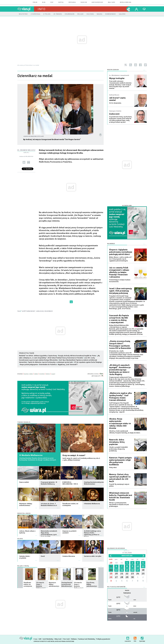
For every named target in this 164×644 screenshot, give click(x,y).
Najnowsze (111, 244)
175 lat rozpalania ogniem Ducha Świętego (88, 362)
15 (127, 570)
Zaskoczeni (114, 114)
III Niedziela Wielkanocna (31, 455)
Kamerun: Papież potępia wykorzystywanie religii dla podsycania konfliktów (120, 461)
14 (122, 570)
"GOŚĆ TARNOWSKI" (28, 311)
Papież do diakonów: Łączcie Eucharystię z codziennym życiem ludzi (50, 362)
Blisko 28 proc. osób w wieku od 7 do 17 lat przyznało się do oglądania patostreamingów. (121, 259)
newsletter (136, 65)
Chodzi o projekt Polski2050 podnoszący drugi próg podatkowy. (118, 449)
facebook (140, 65)
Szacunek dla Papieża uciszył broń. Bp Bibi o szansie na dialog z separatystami (119, 319)
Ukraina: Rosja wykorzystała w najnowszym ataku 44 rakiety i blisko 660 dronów (120, 424)
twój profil (137, 9)
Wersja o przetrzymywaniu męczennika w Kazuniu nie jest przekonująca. (119, 505)
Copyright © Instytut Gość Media (44, 641)
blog (44, 2)
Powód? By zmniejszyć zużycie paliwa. (119, 485)
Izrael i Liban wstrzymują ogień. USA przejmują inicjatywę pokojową (120, 291)
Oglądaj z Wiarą (23, 566)
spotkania (72, 2)
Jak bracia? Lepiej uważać (117, 99)
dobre (48, 374)
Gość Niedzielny (97, 2)
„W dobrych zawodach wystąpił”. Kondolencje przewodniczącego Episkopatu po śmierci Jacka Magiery (120, 370)
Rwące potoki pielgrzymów (29, 365)
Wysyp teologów (117, 78)
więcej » (36, 485)
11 (143, 566)
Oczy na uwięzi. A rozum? (74, 455)
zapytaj (61, 2)
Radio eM (84, 2)
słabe (36, 374)
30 (116, 563)
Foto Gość (66, 639)
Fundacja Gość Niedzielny (86, 639)
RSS (135, 638)
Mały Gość (112, 2)
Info (42, 9)
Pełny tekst (113, 468)
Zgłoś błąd (142, 638)
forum (35, 2)
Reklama (74, 639)
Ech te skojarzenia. (115, 103)
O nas (35, 639)
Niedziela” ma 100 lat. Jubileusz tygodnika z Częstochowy (38, 356)
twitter (145, 65)
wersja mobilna (126, 2)
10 (138, 566)
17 (138, 570)
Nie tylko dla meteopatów (116, 587)
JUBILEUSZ (40, 311)
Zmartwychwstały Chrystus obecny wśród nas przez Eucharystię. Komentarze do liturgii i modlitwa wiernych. (38, 459)
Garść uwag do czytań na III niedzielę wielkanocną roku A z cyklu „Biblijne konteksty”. (81, 459)
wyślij (24, 162)
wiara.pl (26, 9)
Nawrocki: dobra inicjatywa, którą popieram (117, 442)
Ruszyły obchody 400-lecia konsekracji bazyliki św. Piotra (77, 356)
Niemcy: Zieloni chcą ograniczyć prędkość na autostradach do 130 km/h (120, 478)
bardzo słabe (28, 374)
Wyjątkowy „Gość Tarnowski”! (68, 365)
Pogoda (127, 591)
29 (111, 563)
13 (116, 570)
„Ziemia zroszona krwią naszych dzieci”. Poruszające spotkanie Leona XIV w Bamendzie (120, 345)
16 (132, 570)
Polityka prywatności (103, 639)
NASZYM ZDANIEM (113, 70)
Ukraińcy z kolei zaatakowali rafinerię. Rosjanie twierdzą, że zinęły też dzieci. (125, 432)
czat (52, 2)
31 (122, 563)
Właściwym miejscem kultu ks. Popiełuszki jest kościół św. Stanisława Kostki (121, 496)
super (53, 374)
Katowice (127, 593)
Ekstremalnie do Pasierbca (48, 365)
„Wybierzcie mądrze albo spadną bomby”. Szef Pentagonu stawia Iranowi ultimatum (121, 397)
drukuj (29, 162)
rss (131, 65)
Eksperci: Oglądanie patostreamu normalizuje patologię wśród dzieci (121, 252)
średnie (42, 374)
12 (111, 570)
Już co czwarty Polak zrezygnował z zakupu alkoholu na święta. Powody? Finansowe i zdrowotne (119, 272)
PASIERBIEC (49, 311)
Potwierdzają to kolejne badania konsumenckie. (120, 281)
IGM (40, 639)
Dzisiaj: (127, 552)
